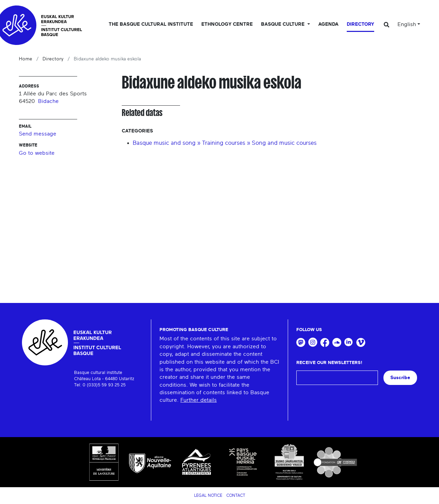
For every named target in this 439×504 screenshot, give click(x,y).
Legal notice (208, 495)
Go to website (37, 153)
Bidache (48, 101)
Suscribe (400, 378)
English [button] (407, 24)
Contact (236, 495)
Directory (360, 24)
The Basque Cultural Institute (151, 24)
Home (26, 59)
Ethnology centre (227, 24)
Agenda (328, 24)
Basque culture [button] (283, 24)
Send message (38, 134)
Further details (199, 400)
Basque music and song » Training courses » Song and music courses (225, 143)
